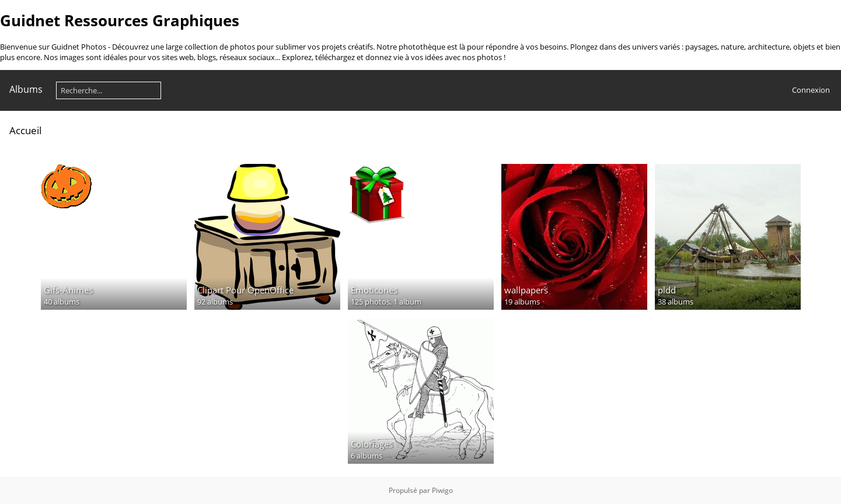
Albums (26, 89)
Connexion (811, 90)
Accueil (25, 130)
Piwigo (442, 490)
